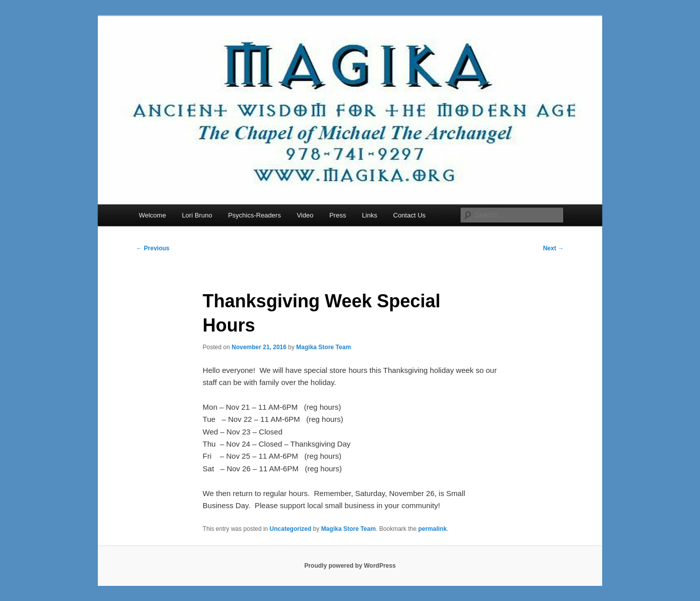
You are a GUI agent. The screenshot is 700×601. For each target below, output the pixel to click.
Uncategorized (291, 529)
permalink (432, 529)
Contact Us (410, 215)
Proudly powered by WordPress (350, 566)
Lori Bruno (197, 215)
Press (338, 215)
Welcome (152, 215)
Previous (153, 248)
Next (553, 248)
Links (370, 215)
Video (305, 215)
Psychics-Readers (254, 215)
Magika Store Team (323, 347)
